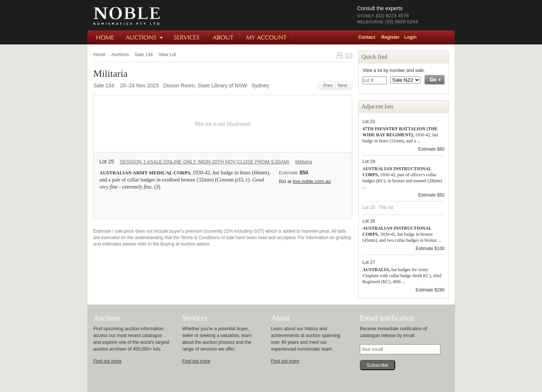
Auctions (145, 37)
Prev (327, 85)
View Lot (167, 55)
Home (104, 37)
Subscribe (378, 365)
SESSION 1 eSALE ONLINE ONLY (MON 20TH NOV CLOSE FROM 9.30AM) (204, 162)
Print (340, 55)
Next (344, 85)
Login (410, 37)
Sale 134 (144, 55)
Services (187, 37)
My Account (267, 37)
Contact (367, 37)
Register (390, 37)
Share (349, 55)
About (223, 37)
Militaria (304, 162)
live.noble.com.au (312, 181)
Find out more (107, 361)
